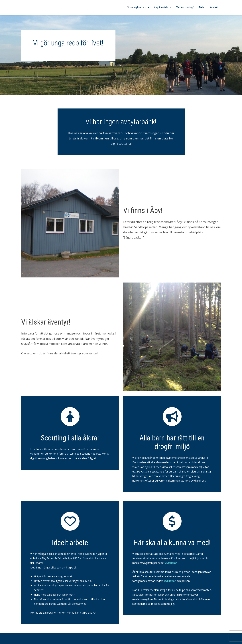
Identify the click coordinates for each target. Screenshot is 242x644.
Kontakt (214, 7)
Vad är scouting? (185, 7)
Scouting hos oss (137, 7)
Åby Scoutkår (161, 7)
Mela (202, 7)
